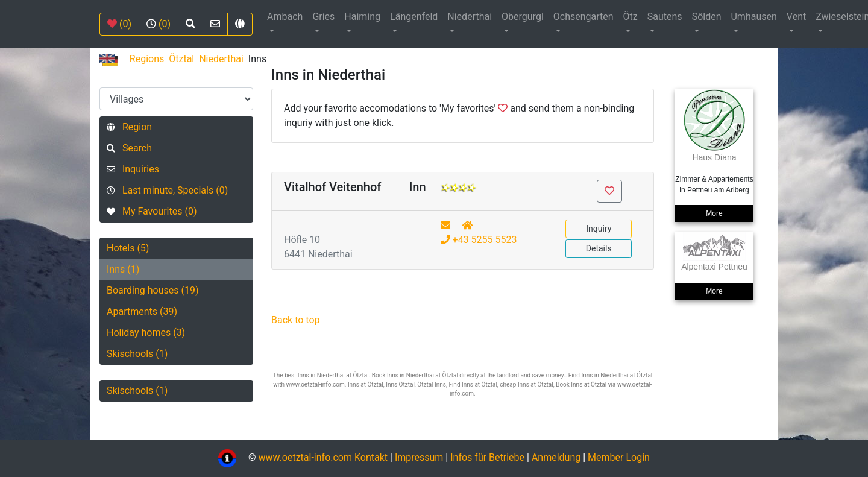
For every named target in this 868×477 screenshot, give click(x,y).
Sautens (665, 17)
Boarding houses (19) (153, 290)
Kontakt (372, 457)
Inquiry (599, 229)
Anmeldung (556, 457)
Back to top (295, 320)
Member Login (619, 457)
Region (129, 127)
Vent (796, 17)
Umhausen (753, 17)
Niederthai (470, 17)
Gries (323, 17)
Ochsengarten (583, 17)
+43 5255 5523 (479, 240)
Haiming (362, 17)
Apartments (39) (142, 311)
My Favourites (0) (152, 211)
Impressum (419, 457)
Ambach (285, 17)
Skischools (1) (137, 354)
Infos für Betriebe (487, 457)
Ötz (631, 17)
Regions (147, 59)
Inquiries (133, 169)
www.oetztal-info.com (305, 457)
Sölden (707, 17)
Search (129, 148)
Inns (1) (123, 269)
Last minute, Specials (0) (167, 190)
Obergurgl (523, 17)
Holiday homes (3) (146, 333)
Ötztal (181, 59)
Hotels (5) (128, 248)
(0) (119, 24)
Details (599, 248)
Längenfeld (414, 17)
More (714, 213)
